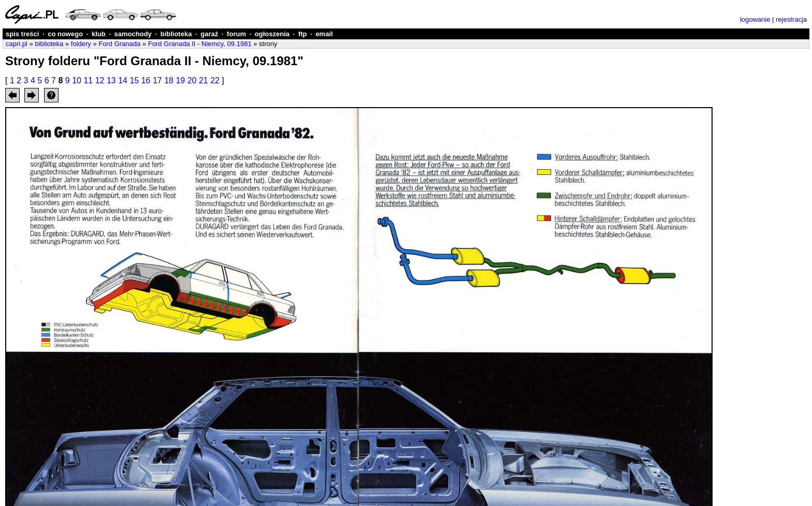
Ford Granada (119, 44)
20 (192, 80)
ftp (303, 34)
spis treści (22, 34)
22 (215, 80)
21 (204, 80)
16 (146, 80)
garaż (209, 34)
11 (88, 80)
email (324, 34)
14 (123, 80)
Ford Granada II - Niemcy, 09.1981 (200, 44)
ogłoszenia (272, 34)
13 (111, 80)
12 (100, 80)
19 (180, 80)
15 (134, 80)
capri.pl (17, 44)
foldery (81, 44)
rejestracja (791, 19)
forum (236, 34)
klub (99, 34)
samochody (133, 34)
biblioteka (176, 34)
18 (169, 80)
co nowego (65, 34)
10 (77, 80)
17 (157, 80)
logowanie (755, 19)
